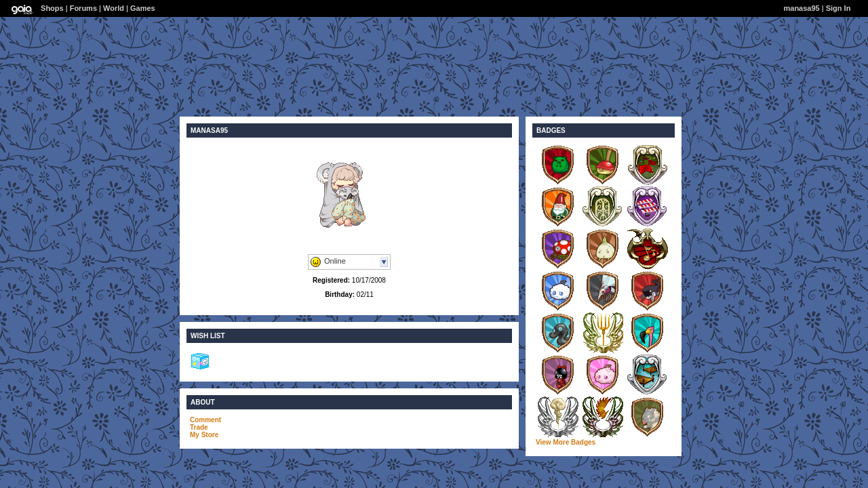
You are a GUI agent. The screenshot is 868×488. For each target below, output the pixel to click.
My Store (204, 435)
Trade (199, 427)
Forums (83, 8)
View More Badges (566, 442)
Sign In (839, 8)
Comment (205, 420)
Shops (52, 8)
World (114, 8)
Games (143, 8)
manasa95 (802, 8)
